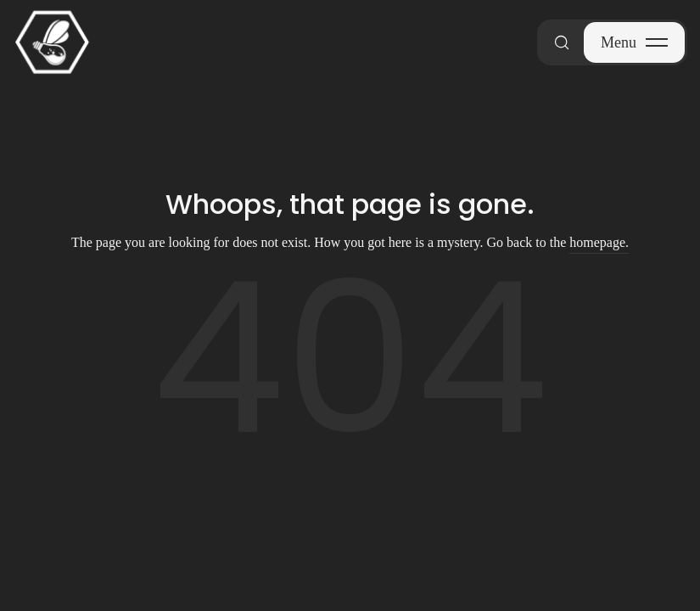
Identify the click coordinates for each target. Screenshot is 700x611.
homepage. (599, 242)
